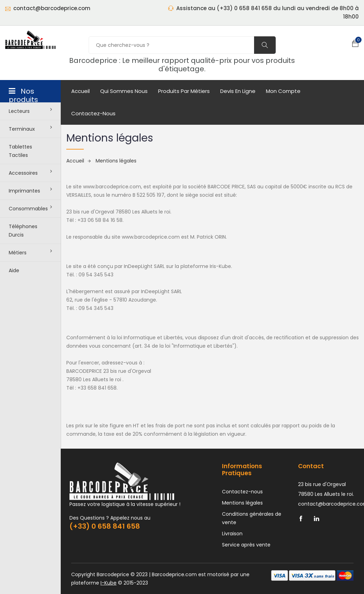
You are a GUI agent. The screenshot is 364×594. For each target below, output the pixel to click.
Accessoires (30, 173)
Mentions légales (116, 161)
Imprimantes (30, 190)
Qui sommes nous (124, 91)
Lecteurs (30, 111)
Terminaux (30, 129)
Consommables (30, 208)
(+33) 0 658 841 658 (105, 526)
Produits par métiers (184, 91)
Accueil (80, 91)
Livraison (232, 534)
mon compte (283, 91)
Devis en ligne (238, 91)
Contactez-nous (93, 113)
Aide (14, 270)
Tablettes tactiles (20, 151)
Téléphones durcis (23, 231)
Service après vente (246, 545)
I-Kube (109, 583)
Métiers (30, 252)
